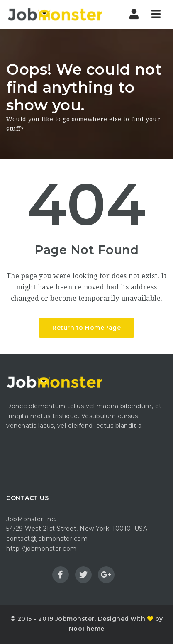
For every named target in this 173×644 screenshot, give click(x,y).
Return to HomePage (86, 328)
